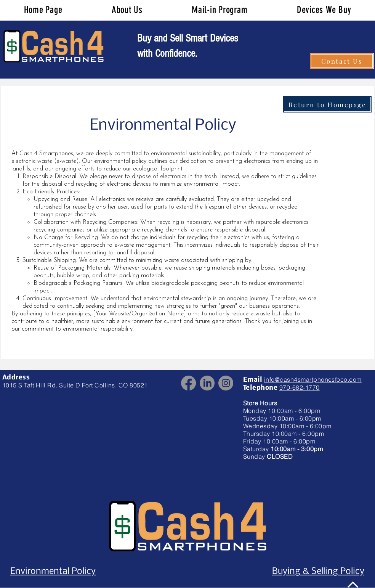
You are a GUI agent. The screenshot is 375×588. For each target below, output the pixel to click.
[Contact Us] (342, 61)
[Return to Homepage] (327, 104)
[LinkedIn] (207, 383)
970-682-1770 (300, 387)
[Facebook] (188, 383)
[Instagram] (226, 383)
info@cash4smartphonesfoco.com (313, 379)
